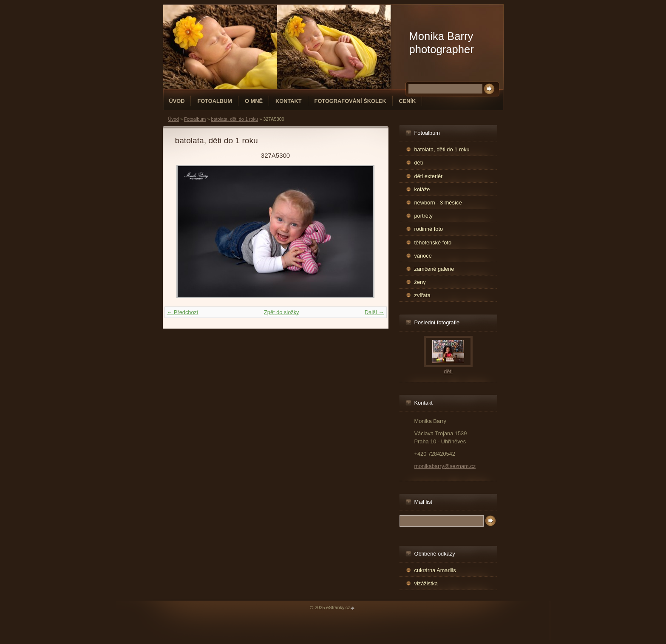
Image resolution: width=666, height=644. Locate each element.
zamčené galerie (434, 269)
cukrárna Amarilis (435, 570)
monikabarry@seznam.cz (445, 466)
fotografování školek (350, 101)
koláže (422, 189)
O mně (254, 101)
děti (419, 163)
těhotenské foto (433, 243)
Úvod (177, 101)
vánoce (423, 256)
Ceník (408, 101)
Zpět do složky (282, 312)
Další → (374, 312)
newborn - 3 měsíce (438, 203)
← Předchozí (183, 312)
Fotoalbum (215, 101)
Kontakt (289, 101)
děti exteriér (429, 176)
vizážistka (426, 583)
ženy (420, 282)
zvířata (422, 295)
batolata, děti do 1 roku (234, 119)
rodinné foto (429, 229)
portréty (424, 216)
